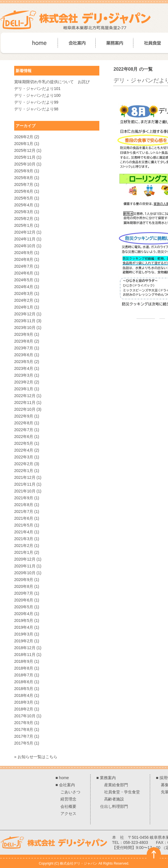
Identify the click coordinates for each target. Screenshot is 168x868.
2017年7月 (24, 736)
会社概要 (68, 806)
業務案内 (108, 778)
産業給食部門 (116, 785)
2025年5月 (24, 198)
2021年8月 (24, 505)
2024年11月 (25, 239)
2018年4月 (24, 695)
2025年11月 (25, 157)
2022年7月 (24, 430)
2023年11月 (25, 321)
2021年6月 (24, 518)
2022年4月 (24, 450)
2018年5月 (24, 689)
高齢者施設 (114, 799)
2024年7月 (24, 266)
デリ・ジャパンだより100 (37, 95)
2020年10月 (25, 573)
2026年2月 (24, 137)
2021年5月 (24, 525)
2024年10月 (25, 246)
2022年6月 (24, 437)
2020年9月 (24, 580)
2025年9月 (24, 171)
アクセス (68, 814)
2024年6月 (24, 273)
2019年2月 (24, 641)
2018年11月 (25, 655)
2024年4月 (24, 287)
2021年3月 (24, 539)
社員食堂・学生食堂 (122, 792)
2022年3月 (24, 457)
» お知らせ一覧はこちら (36, 757)
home (64, 778)
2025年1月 (24, 225)
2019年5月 (24, 620)
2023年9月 (24, 334)
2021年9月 (24, 498)
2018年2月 (24, 709)
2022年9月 (24, 416)
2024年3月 (24, 293)
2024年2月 (24, 300)
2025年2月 (24, 219)
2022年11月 (25, 402)
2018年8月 (24, 668)
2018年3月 (24, 702)
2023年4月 (24, 368)
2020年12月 (25, 559)
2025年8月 (24, 178)
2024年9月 (24, 253)
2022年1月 (24, 471)
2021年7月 (24, 511)
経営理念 (68, 799)
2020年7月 (24, 593)
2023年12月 (25, 314)
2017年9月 (24, 723)
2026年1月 (24, 144)
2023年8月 (24, 341)
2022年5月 (24, 443)
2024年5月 (24, 280)
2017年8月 (24, 729)
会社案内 (67, 785)
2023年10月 (25, 328)
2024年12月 (25, 232)
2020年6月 (24, 600)
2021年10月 (25, 491)
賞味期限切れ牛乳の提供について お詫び (52, 82)
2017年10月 (25, 716)
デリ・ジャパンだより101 (37, 89)
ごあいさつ (70, 792)
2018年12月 (25, 648)
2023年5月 (24, 362)
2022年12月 (25, 396)
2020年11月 (25, 566)
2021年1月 (24, 552)
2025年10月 (25, 164)
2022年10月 (25, 409)
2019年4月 (24, 627)
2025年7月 (24, 184)
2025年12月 (25, 150)
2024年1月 (24, 307)
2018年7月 (24, 675)
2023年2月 (24, 382)
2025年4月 (24, 205)
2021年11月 (25, 484)
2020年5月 (24, 607)
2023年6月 (24, 355)
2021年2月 (24, 546)
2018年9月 (24, 661)
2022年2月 (24, 464)
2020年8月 (24, 586)
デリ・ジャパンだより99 (36, 102)
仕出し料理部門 (114, 806)
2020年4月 (24, 614)
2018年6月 (24, 682)
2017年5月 (24, 743)
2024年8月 (24, 259)
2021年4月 (24, 532)
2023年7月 (24, 348)
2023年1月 (24, 389)
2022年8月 (24, 423)
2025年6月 (24, 191)
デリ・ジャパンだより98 (36, 109)
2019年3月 (24, 634)
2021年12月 (25, 477)
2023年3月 (24, 375)
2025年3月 (24, 212)
